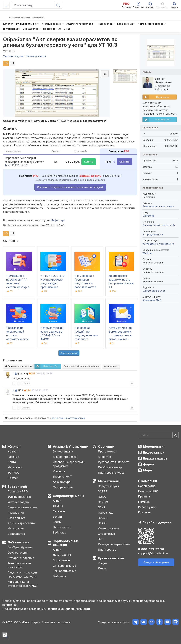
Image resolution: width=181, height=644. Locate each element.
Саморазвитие (63, 487)
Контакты (145, 512)
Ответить (26, 384)
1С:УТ (102, 507)
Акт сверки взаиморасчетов (23, 225)
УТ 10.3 (61, 225)
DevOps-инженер (110, 467)
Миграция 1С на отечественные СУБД (22, 584)
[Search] (158, 435)
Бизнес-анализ (63, 451)
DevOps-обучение (20, 547)
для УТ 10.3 (48, 225)
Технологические (64, 571)
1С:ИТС (58, 506)
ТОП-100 (13, 473)
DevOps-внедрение (21, 558)
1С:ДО (102, 523)
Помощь (144, 502)
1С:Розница (106, 513)
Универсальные (108, 528)
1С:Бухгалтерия (108, 486)
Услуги (57, 517)
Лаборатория (18, 542)
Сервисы (59, 511)
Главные (13, 457)
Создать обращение (156, 562)
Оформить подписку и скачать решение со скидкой (70, 187)
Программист (107, 451)
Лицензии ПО (62, 555)
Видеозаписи (154, 452)
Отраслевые (61, 560)
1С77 (101, 539)
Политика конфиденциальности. (69, 609)
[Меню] (6, 5)
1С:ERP (103, 491)
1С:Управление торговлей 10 (158, 244)
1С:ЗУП (103, 518)
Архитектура (62, 482)
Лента (12, 462)
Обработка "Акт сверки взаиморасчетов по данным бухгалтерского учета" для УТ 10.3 (60, 42)
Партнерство (62, 527)
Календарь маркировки (114, 544)
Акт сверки (168, 206)
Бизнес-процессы (65, 457)
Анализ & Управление (70, 447)
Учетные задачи (18, 502)
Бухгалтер (148, 216)
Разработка (16, 513)
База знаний (17, 486)
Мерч (148, 470)
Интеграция (16, 528)
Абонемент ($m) (152, 300)
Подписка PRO (18, 491)
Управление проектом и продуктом (69, 464)
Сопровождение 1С (68, 496)
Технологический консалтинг (19, 565)
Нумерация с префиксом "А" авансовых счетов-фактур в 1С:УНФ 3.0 (18, 283)
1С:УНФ (103, 502)
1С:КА (102, 497)
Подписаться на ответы (18, 366)
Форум (149, 464)
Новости (13, 451)
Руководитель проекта (114, 462)
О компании (148, 481)
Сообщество (16, 534)
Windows (147, 253)
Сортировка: (81, 366)
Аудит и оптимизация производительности (22, 574)
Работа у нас (147, 507)
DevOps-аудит (17, 553)
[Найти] (176, 435)
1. (13, 373)
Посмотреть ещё (69, 353)
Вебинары (60, 532)
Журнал (14, 447)
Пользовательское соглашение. (24, 609)
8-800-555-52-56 (151, 549)
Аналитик (104, 457)
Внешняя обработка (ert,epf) (159, 225)
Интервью (15, 467)
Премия (13, 478)
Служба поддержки (157, 522)
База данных (16, 518)
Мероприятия (154, 447)
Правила (144, 496)
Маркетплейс (109, 481)
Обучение (106, 447)
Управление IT (62, 477)
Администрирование (22, 523)
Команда (59, 471)
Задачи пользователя (22, 507)
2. (13, 390)
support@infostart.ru (153, 553)
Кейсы (57, 522)
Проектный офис (111, 558)
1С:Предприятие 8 (153, 235)
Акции (57, 501)
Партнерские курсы (111, 473)
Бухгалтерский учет (154, 291)
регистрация (59, 418)
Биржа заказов (155, 458)
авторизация (76, 418)
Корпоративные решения (66, 543)
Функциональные (19, 497)
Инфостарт (58, 220)
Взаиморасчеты (151, 206)
